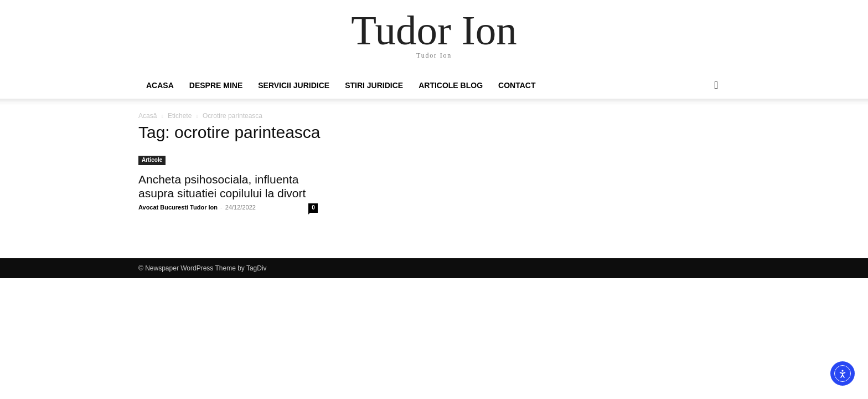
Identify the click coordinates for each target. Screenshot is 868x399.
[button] (716, 86)
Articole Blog (451, 85)
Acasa (160, 85)
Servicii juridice (294, 85)
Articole (152, 160)
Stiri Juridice (374, 85)
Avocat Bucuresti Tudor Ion (178, 207)
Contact (517, 85)
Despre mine (216, 85)
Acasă (148, 116)
